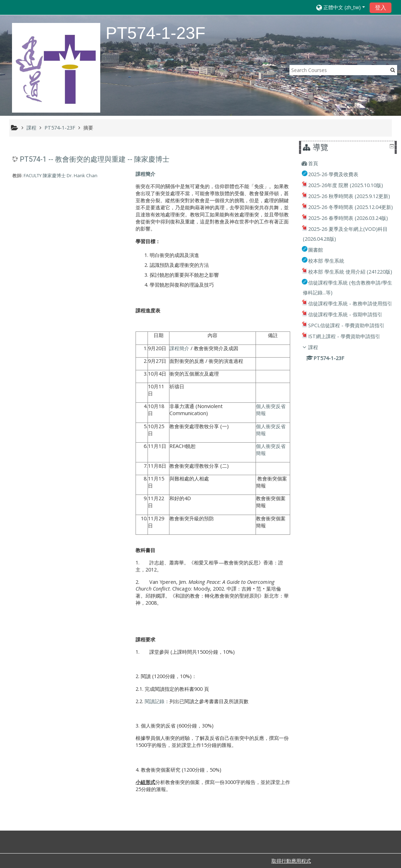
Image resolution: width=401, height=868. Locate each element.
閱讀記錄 (155, 701)
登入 (381, 7)
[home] (56, 68)
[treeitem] (349, 163)
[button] (341, 7)
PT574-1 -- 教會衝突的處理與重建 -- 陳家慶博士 (95, 159)
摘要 (88, 128)
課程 (318, 397)
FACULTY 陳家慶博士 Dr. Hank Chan (61, 175)
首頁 (318, 163)
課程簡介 (145, 174)
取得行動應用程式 (291, 861)
